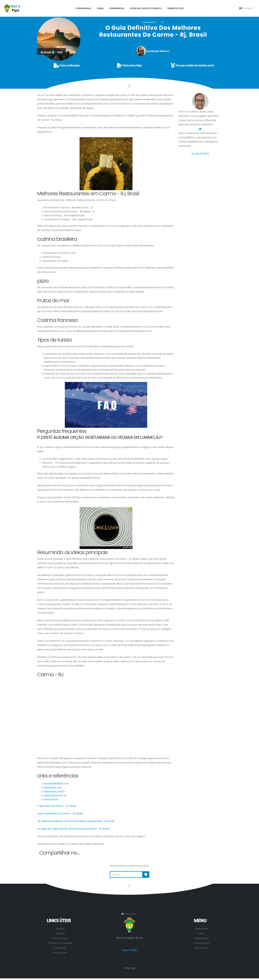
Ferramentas (116, 8)
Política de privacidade (60, 943)
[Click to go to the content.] (129, 86)
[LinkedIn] (200, 129)
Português (246, 8)
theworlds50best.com (56, 784)
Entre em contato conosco (145, 8)
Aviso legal (60, 948)
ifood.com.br (51, 799)
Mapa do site (60, 953)
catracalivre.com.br (55, 795)
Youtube (60, 929)
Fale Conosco (202, 948)
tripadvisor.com (53, 788)
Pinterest (60, 933)
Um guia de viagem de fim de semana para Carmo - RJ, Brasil (73, 829)
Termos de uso (60, 938)
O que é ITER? (200, 154)
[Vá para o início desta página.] (129, 886)
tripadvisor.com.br (54, 792)
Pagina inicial (149, 22)
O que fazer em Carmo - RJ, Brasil (57, 806)
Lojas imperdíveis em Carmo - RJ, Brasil (60, 813)
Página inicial (83, 8)
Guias (100, 8)
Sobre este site (175, 8)
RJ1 (162, 22)
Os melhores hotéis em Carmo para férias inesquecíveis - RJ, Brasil (76, 821)
